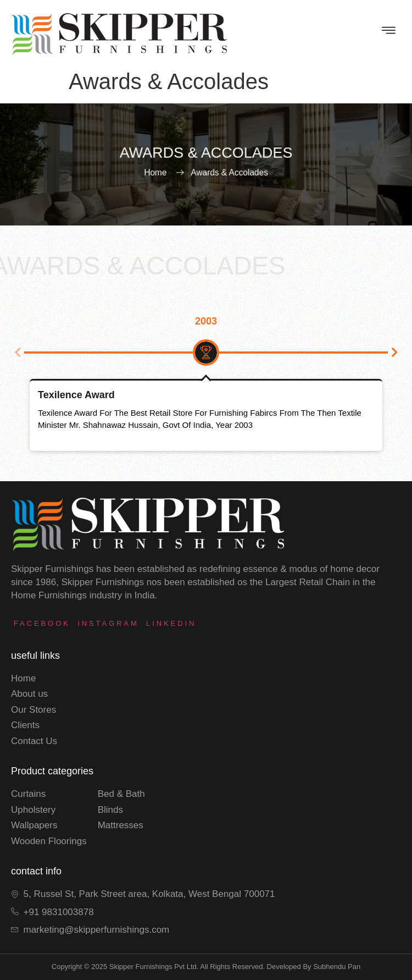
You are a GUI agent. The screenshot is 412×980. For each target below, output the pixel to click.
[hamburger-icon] (389, 32)
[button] (18, 353)
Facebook (42, 623)
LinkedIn (171, 623)
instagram (108, 623)
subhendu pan (337, 967)
